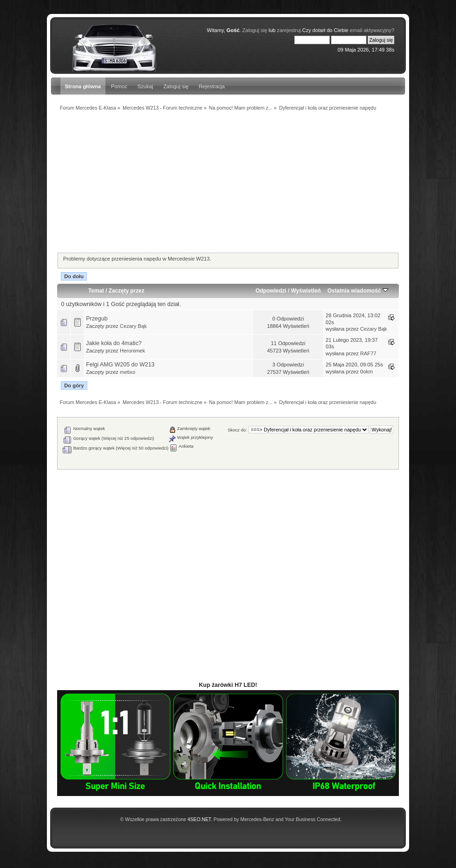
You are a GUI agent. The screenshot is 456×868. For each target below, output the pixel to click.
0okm (367, 372)
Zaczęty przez (127, 291)
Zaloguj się (176, 86)
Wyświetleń (306, 291)
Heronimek (132, 351)
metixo (127, 372)
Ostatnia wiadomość (358, 291)
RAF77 (368, 353)
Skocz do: (237, 430)
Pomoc (119, 86)
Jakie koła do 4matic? (114, 343)
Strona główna (83, 86)
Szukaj (145, 86)
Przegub (97, 319)
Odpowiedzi (271, 291)
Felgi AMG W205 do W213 (120, 365)
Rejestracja (212, 86)
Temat (96, 291)
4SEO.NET (199, 819)
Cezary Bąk (133, 326)
